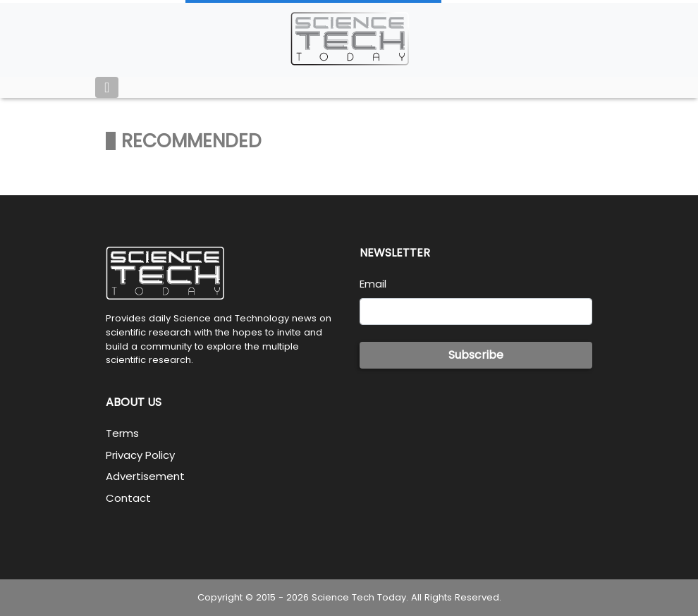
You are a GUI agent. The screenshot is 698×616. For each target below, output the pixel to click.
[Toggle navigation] (107, 87)
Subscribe (476, 355)
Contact (128, 498)
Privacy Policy (140, 455)
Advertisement (145, 476)
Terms (122, 433)
